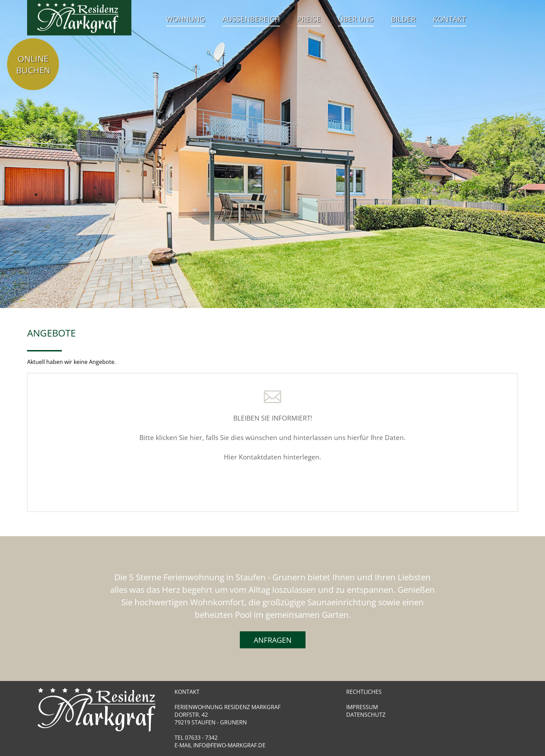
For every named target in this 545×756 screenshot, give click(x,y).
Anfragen (273, 640)
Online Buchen (33, 64)
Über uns (356, 19)
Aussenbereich (251, 19)
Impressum (362, 707)
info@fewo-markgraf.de (229, 745)
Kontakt (450, 19)
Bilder (403, 19)
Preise (309, 19)
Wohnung (186, 19)
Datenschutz (366, 715)
